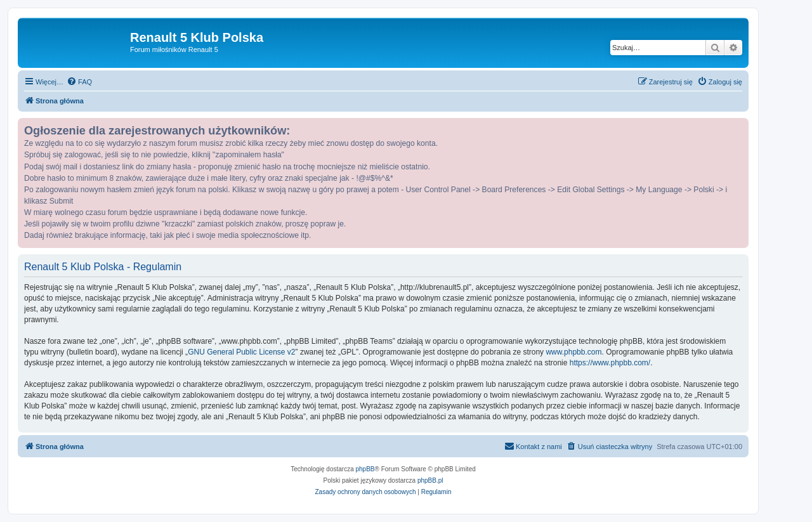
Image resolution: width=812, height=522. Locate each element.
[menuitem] (79, 82)
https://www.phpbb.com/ (610, 363)
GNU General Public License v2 (241, 352)
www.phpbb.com (573, 352)
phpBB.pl (430, 480)
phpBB (365, 469)
